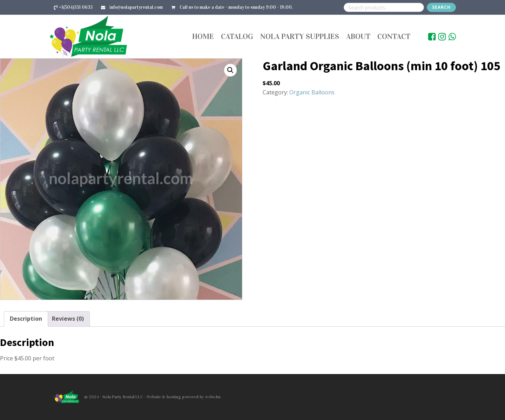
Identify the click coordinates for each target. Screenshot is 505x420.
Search (441, 7)
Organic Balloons (312, 92)
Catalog (237, 36)
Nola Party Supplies (300, 36)
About (358, 36)
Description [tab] (26, 319)
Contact (394, 36)
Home (203, 36)
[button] (230, 70)
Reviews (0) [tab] (68, 319)
